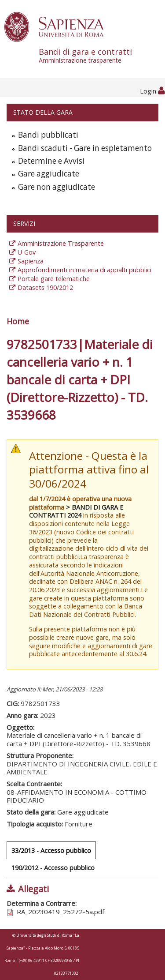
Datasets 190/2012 (45, 287)
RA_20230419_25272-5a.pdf (60, 912)
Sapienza (31, 261)
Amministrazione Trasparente (61, 243)
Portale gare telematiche (54, 279)
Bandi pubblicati (48, 135)
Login (152, 91)
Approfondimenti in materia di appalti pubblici (84, 270)
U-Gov (27, 252)
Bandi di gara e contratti (102, 56)
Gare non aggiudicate (57, 187)
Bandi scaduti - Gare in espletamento (85, 148)
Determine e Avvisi (51, 161)
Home (18, 321)
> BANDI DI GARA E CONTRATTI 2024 (76, 511)
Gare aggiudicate (49, 174)
